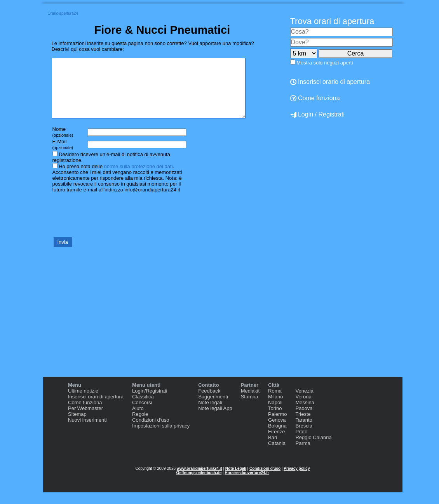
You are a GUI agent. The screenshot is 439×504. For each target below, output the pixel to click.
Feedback (209, 402)
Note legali (210, 414)
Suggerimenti (213, 408)
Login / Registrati (318, 115)
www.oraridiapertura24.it (199, 480)
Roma (275, 402)
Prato (301, 443)
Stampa (250, 408)
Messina (305, 414)
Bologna (277, 437)
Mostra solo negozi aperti (325, 63)
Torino (275, 420)
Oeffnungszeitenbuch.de (199, 484)
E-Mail (63, 156)
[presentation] (111, 226)
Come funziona (315, 98)
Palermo (277, 426)
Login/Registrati (150, 402)
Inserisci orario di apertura (330, 82)
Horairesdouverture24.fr (247, 484)
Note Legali (236, 480)
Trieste (303, 426)
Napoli (275, 414)
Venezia (304, 402)
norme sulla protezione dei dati (138, 178)
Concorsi (142, 414)
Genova (277, 432)
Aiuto (138, 420)
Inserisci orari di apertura (96, 408)
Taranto (304, 432)
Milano (275, 408)
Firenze (276, 443)
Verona (303, 408)
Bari (273, 449)
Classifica (143, 408)
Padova (304, 420)
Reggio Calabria (313, 449)
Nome (63, 143)
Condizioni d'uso (265, 480)
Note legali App (215, 420)
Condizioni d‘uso (151, 432)
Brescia (304, 437)
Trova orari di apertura (332, 21)
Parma (303, 455)
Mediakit (250, 402)
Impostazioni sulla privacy (161, 437)
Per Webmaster (85, 420)
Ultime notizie (83, 402)
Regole (140, 426)
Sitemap (77, 426)
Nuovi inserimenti (87, 432)
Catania (277, 455)
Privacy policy (297, 480)
